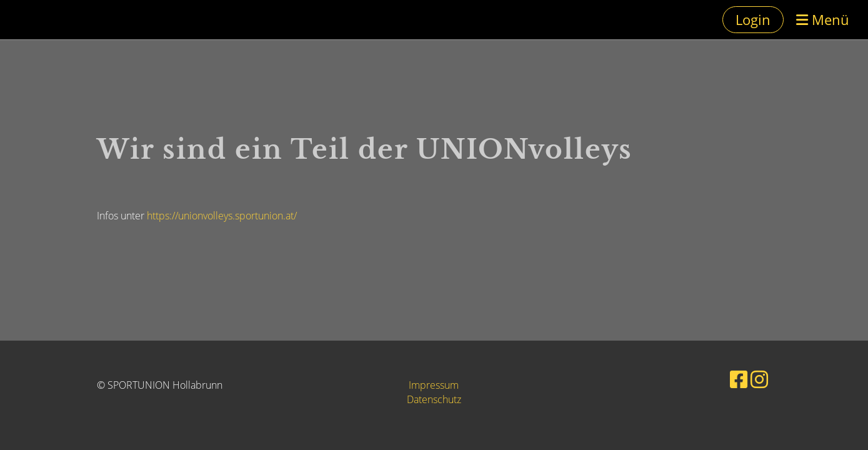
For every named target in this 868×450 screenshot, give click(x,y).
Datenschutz (434, 399)
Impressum (434, 385)
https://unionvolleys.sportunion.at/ (222, 216)
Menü (823, 19)
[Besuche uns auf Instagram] (759, 379)
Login (753, 19)
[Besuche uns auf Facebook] (739, 379)
